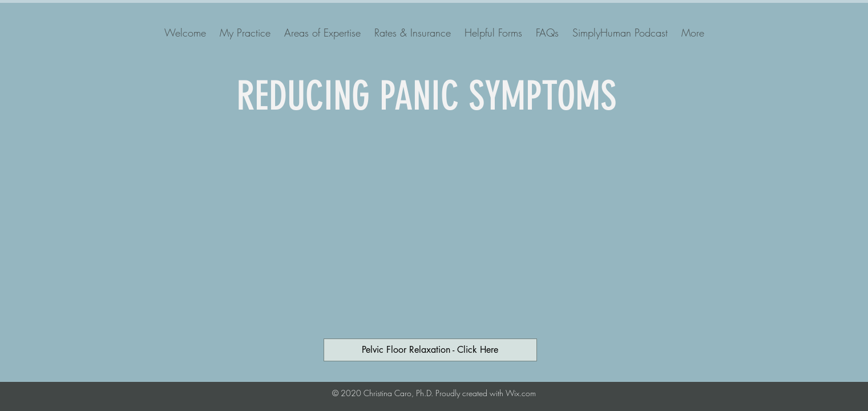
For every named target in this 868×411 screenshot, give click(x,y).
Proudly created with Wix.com (486, 393)
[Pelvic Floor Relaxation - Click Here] (430, 350)
